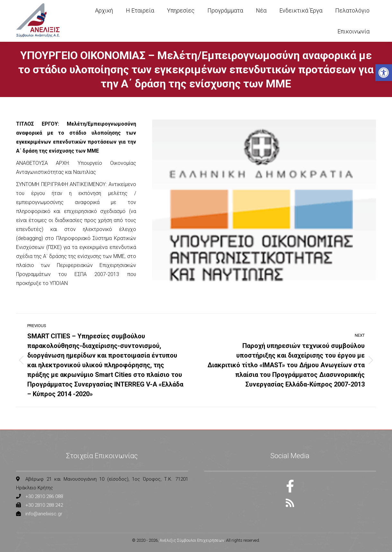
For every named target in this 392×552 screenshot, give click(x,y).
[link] (384, 73)
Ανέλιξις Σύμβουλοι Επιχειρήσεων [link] (192, 540)
